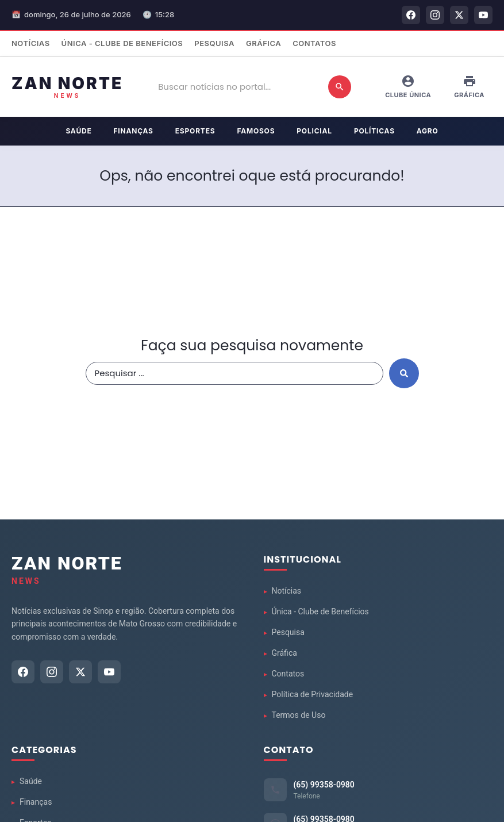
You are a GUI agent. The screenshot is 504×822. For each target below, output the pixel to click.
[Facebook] (411, 15)
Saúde (78, 131)
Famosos (256, 131)
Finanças (134, 131)
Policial (314, 131)
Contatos (314, 43)
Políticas (374, 131)
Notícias (31, 43)
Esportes (195, 131)
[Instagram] (435, 15)
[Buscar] (340, 87)
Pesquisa (214, 43)
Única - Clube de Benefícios (122, 43)
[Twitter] (459, 15)
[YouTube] (483, 15)
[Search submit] (404, 373)
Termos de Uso (299, 715)
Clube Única (408, 87)
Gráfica (263, 43)
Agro (428, 131)
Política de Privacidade (313, 694)
